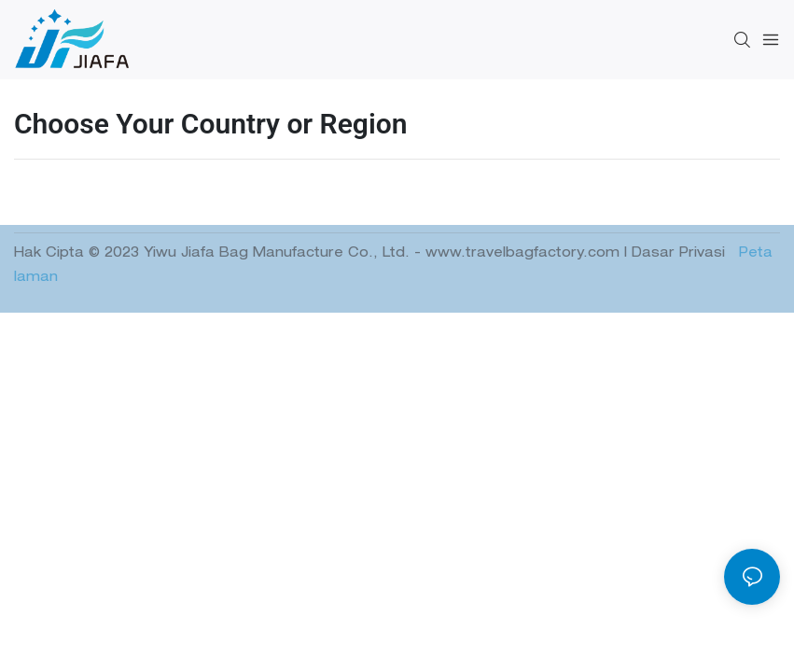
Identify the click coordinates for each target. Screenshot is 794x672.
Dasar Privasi (681, 254)
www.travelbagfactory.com (525, 254)
